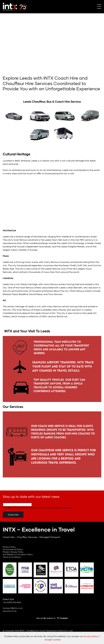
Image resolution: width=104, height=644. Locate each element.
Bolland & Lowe (65, 631)
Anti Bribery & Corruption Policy (18, 554)
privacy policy (91, 636)
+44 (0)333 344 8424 (12, 602)
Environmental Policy (13, 549)
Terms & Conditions (12, 557)
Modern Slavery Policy (13, 552)
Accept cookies (53, 639)
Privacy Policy (9, 547)
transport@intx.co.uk (13, 608)
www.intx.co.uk (10, 611)
